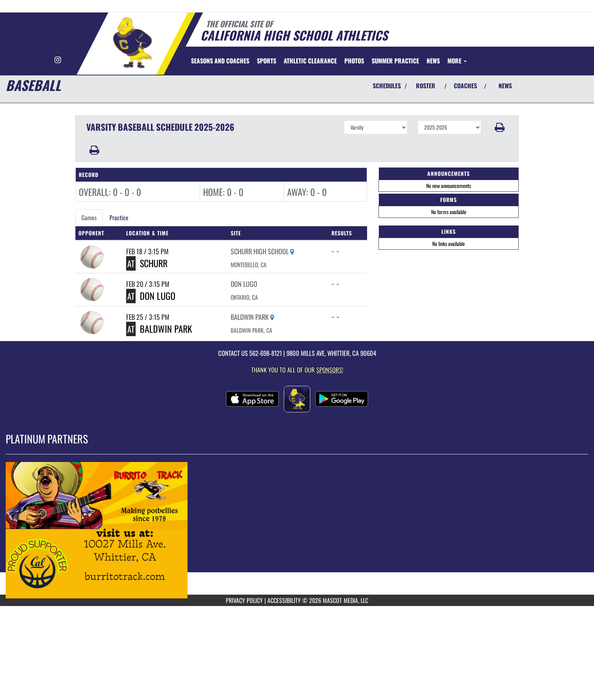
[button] (500, 127)
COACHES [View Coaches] (465, 86)
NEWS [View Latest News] (505, 86)
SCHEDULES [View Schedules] (387, 86)
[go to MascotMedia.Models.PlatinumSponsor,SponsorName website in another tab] (297, 530)
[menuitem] (220, 61)
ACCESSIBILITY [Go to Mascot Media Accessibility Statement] (284, 600)
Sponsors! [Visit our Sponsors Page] (330, 370)
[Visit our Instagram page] (58, 60)
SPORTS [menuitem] (267, 61)
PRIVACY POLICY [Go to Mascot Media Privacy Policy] (244, 600)
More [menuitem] (457, 61)
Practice (119, 218)
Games (89, 218)
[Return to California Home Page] (132, 43)
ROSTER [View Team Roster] (426, 86)
